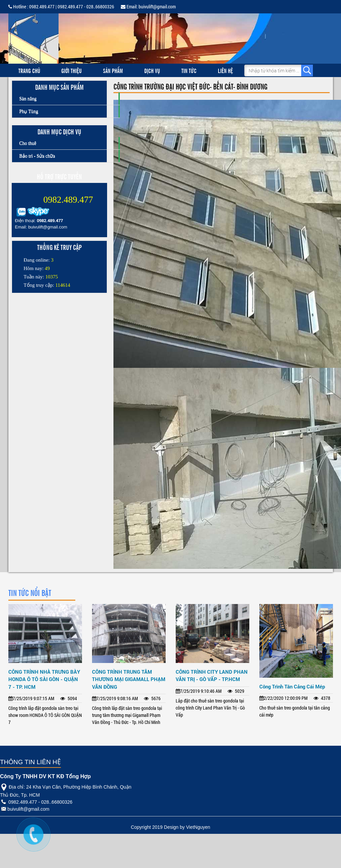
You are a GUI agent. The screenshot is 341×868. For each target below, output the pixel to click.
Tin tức (189, 70)
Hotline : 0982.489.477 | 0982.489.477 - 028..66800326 (61, 7)
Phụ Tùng (29, 111)
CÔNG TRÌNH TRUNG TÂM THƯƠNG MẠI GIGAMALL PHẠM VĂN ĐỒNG (129, 679)
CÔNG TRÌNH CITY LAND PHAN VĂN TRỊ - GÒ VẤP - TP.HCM (212, 676)
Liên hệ (225, 70)
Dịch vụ (152, 70)
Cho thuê (28, 143)
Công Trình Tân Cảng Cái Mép (292, 686)
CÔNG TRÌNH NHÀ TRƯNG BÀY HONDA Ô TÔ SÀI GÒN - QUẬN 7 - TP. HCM (44, 679)
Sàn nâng (28, 99)
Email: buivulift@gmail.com (148, 7)
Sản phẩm (113, 70)
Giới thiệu (71, 70)
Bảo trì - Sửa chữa (37, 156)
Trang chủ (29, 70)
